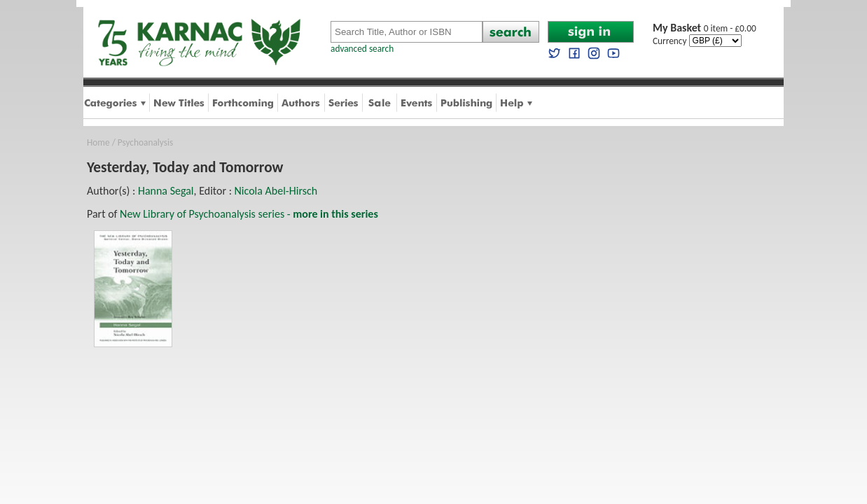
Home (98, 142)
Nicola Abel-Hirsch (276, 191)
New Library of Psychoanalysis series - (249, 214)
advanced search (362, 49)
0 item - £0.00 (705, 28)
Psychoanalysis (145, 142)
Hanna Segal (166, 191)
